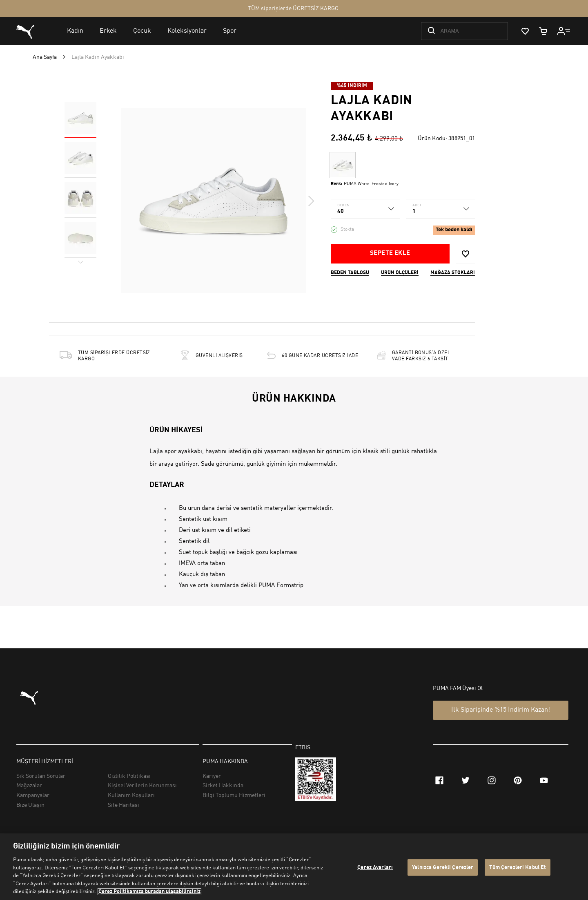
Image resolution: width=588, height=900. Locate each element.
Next (311, 201)
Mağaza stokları (453, 273)
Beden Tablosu (350, 273)
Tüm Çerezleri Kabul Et (518, 867)
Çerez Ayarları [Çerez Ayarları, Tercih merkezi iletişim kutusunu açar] (375, 867)
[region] (294, 867)
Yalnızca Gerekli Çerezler (443, 867)
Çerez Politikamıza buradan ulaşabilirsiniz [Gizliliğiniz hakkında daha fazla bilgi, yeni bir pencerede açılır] (149, 892)
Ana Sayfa (45, 57)
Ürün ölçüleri (400, 273)
